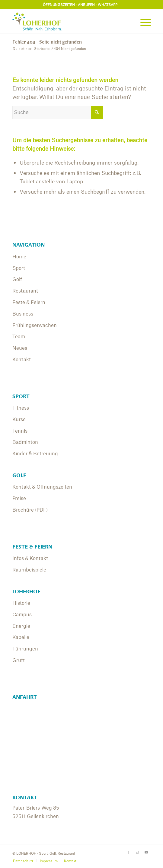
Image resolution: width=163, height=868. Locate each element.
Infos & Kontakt (30, 558)
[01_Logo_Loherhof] (68, 21)
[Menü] (143, 21)
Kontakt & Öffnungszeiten (42, 486)
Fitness (21, 408)
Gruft (19, 660)
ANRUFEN (86, 5)
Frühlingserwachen (35, 325)
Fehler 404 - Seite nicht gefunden (47, 42)
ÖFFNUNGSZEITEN (59, 5)
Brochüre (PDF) (30, 509)
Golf (17, 279)
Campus (22, 614)
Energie (21, 626)
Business (23, 313)
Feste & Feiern (29, 302)
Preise (19, 498)
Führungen (25, 648)
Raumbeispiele (29, 569)
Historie (21, 603)
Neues (20, 348)
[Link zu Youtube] (146, 852)
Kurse (19, 419)
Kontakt (22, 359)
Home (19, 256)
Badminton (25, 442)
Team (19, 336)
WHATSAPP (108, 5)
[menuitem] (143, 21)
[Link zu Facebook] (128, 852)
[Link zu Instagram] (137, 852)
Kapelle (21, 637)
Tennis (20, 431)
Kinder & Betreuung (35, 453)
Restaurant (25, 290)
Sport (19, 268)
